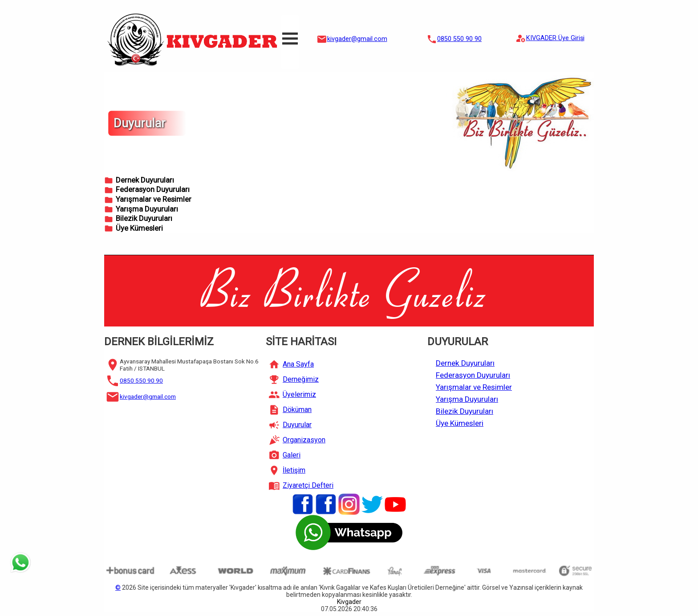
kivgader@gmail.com (357, 39)
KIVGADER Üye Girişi (555, 38)
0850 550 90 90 (459, 39)
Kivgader (349, 602)
